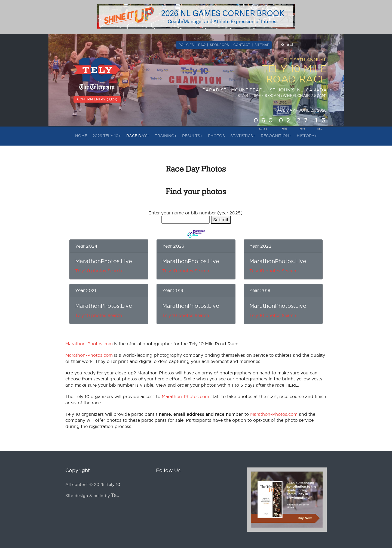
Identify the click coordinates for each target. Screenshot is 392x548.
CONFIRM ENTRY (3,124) (97, 99)
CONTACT (242, 45)
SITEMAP (262, 45)
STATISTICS (243, 136)
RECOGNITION (276, 136)
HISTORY (307, 136)
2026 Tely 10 (107, 136)
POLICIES (186, 45)
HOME (81, 136)
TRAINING (166, 136)
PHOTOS (216, 136)
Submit (221, 220)
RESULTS (192, 136)
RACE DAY (138, 136)
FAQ (202, 45)
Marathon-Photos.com (89, 344)
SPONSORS (219, 45)
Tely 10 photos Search (99, 271)
